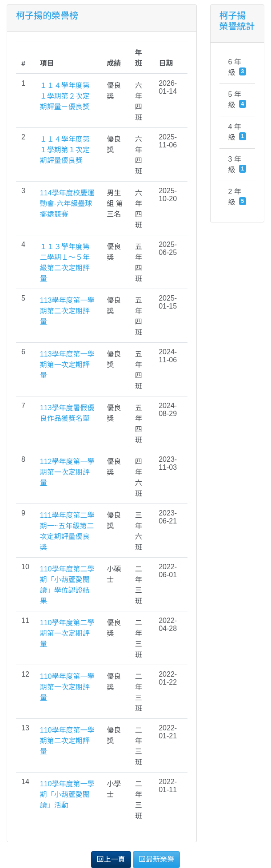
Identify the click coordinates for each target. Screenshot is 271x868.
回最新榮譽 (156, 859)
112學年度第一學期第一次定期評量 (67, 472)
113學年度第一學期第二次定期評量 (67, 311)
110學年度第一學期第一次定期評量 (67, 687)
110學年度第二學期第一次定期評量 (67, 633)
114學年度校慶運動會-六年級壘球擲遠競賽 (67, 204)
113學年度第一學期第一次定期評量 (67, 365)
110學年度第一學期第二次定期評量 (67, 741)
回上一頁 (111, 859)
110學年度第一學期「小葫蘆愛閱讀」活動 (67, 795)
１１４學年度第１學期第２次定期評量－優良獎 (65, 96)
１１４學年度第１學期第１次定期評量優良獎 (65, 150)
